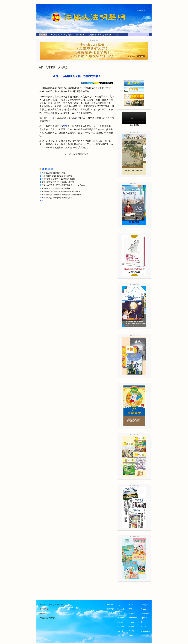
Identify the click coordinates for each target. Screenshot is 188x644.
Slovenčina (145, 613)
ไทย (143, 622)
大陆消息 (63, 67)
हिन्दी (130, 609)
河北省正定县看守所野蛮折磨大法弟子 (57, 198)
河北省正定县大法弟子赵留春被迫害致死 (58, 182)
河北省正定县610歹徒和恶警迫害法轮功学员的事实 (62, 192)
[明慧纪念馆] (106, 35)
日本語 (131, 627)
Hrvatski (132, 613)
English (120, 622)
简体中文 (110, 609)
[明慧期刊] (68, 35)
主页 (41, 67)
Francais (121, 635)
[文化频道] (92, 35)
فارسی (120, 631)
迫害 (65, 126)
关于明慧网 (44, 609)
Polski (131, 635)
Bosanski (121, 609)
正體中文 (110, 605)
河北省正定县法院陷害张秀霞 (53, 173)
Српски (144, 618)
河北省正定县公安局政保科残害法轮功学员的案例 (62, 195)
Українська (145, 631)
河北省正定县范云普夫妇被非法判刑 (56, 188)
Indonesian (133, 618)
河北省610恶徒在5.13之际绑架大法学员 (57, 176)
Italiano (131, 622)
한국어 (131, 631)
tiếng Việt (145, 635)
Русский (144, 609)
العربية (120, 605)
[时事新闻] (42, 35)
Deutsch (121, 618)
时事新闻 (51, 67)
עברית (131, 605)
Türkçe (144, 627)
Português (145, 605)
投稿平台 (43, 614)
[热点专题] (55, 35)
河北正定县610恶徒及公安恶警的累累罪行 (58, 179)
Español (121, 627)
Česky (120, 613)
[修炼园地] (80, 35)
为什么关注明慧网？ (48, 618)
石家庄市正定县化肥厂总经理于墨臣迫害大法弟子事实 (63, 185)
